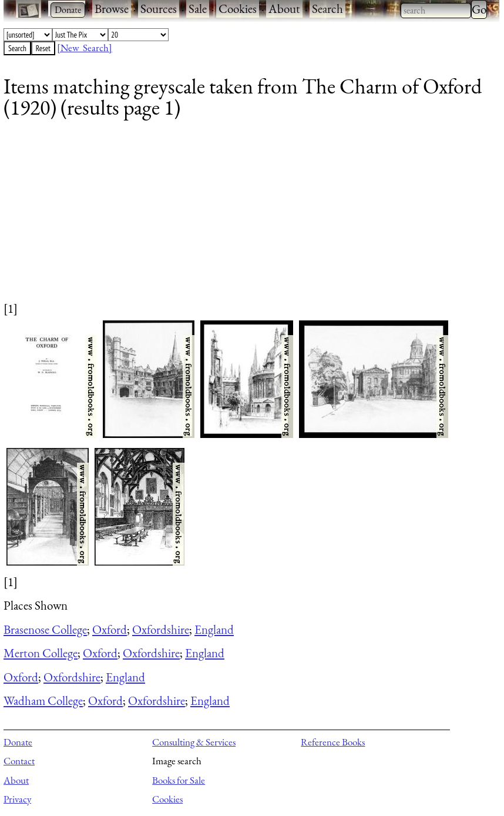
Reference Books (333, 742)
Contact (19, 761)
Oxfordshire (161, 629)
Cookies (238, 9)
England (214, 629)
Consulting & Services (194, 742)
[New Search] (85, 48)
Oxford (110, 629)
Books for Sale (179, 780)
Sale (198, 9)
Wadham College (43, 700)
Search (327, 9)
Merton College (41, 653)
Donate (18, 742)
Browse (112, 9)
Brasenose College (45, 629)
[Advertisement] (244, 218)
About (284, 9)
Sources (159, 9)
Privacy (17, 799)
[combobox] (436, 11)
